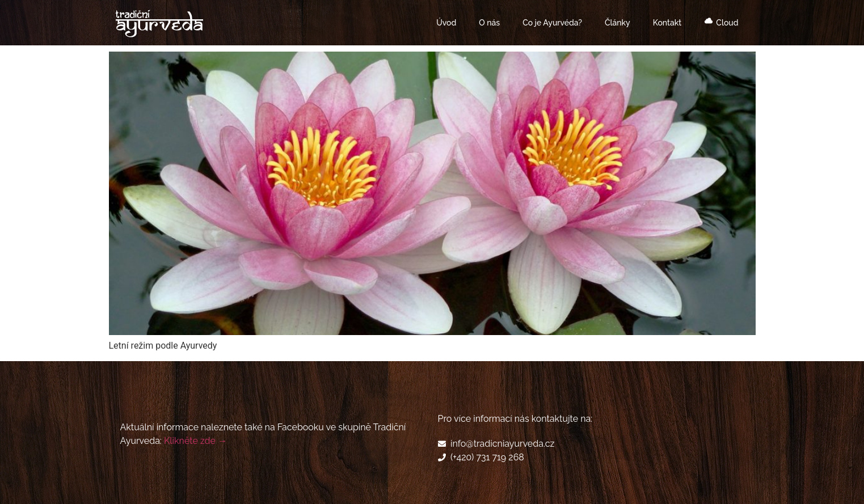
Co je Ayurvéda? (552, 23)
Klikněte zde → (195, 441)
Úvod (446, 23)
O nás (489, 23)
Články (618, 23)
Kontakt (667, 23)
